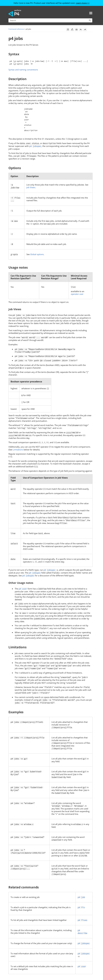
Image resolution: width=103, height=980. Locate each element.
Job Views (31, 187)
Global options (37, 254)
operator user (77, 294)
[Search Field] (50, 20)
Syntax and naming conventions (23, 70)
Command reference (16, 29)
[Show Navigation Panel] (91, 13)
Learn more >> (83, 3)
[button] (90, 20)
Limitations (18, 450)
